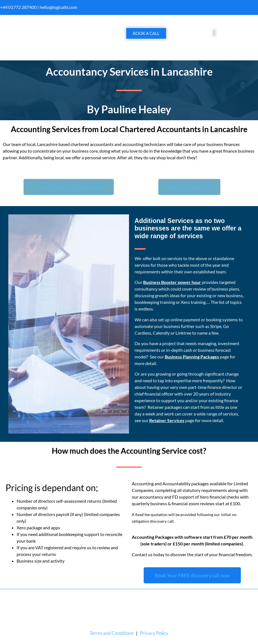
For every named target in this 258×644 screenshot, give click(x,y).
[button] (214, 33)
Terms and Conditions (112, 633)
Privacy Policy (154, 633)
